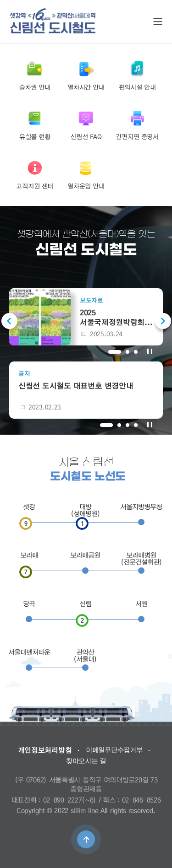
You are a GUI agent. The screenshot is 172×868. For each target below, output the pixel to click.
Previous (9, 321)
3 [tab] (136, 352)
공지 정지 (150, 424)
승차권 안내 (35, 75)
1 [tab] (115, 352)
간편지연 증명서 (137, 125)
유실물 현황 (35, 125)
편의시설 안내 (137, 75)
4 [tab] (136, 425)
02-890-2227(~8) (70, 800)
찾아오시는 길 (86, 761)
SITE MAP (158, 22)
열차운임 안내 (86, 174)
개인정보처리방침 (45, 750)
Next (163, 321)
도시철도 (53, 21)
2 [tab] (128, 352)
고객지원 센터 (35, 174)
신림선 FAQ (86, 125)
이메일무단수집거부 (114, 750)
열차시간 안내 (86, 75)
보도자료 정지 (150, 351)
